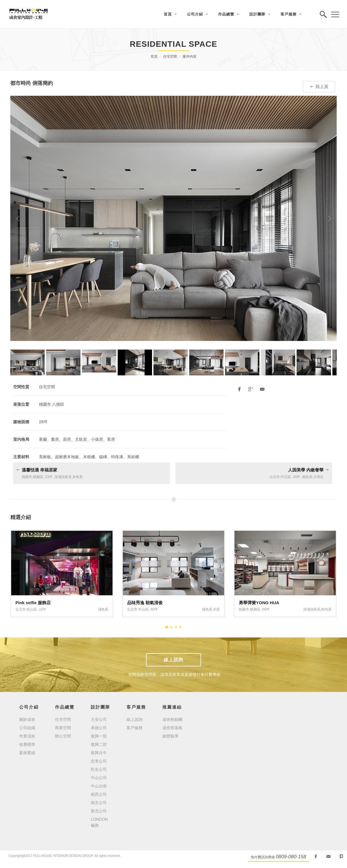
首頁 (154, 56)
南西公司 (99, 794)
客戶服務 (135, 728)
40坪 (154, 609)
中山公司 (99, 778)
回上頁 (319, 87)
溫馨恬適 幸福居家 (40, 470)
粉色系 (326, 609)
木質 (216, 609)
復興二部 (99, 744)
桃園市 (27, 477)
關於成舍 (27, 719)
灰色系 (78, 477)
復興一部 (99, 736)
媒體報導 (170, 736)
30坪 (296, 477)
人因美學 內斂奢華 (306, 470)
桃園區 (38, 477)
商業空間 (63, 728)
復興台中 (99, 753)
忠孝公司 (99, 761)
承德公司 (99, 728)
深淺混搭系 (63, 477)
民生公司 (99, 769)
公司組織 (27, 728)
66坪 (266, 609)
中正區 (286, 477)
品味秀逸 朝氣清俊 (145, 603)
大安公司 (99, 719)
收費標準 (27, 744)
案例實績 (27, 753)
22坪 (43, 609)
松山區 (32, 609)
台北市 (275, 477)
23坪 (49, 477)
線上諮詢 (173, 660)
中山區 (143, 609)
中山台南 (99, 786)
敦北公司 (99, 811)
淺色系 (103, 609)
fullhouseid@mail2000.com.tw (328, 857)
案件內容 (190, 56)
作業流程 (27, 736)
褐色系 (307, 477)
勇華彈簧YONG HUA (259, 603)
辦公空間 (63, 736)
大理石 (318, 477)
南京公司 (99, 803)
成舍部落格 (172, 728)
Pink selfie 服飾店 (33, 603)
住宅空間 (170, 56)
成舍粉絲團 (172, 719)
